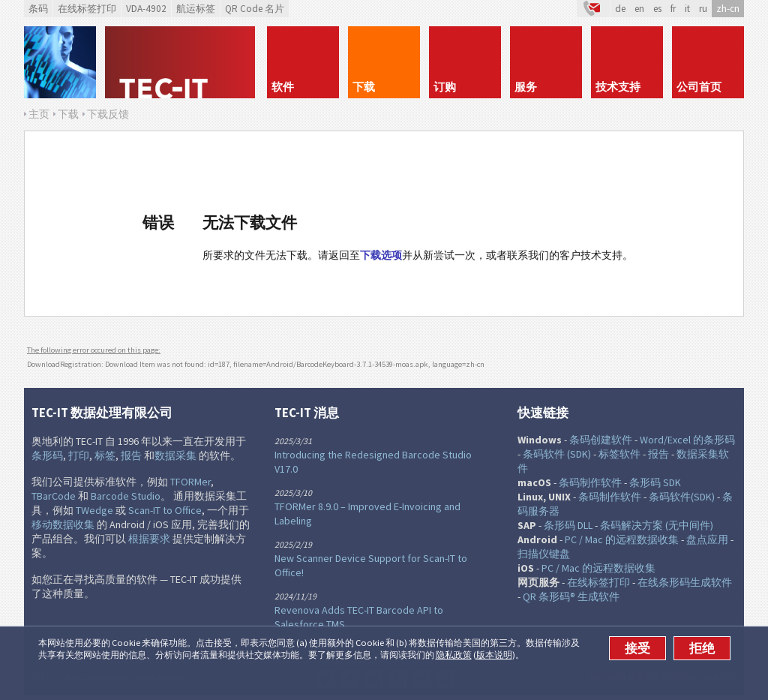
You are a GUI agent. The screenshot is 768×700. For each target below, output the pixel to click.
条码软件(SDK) (682, 497)
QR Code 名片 (255, 9)
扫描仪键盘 (544, 554)
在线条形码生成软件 (685, 582)
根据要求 (149, 539)
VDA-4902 (146, 9)
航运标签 (196, 9)
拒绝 (702, 648)
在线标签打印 (87, 9)
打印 (79, 455)
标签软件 (619, 454)
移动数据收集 (63, 524)
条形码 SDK (655, 482)
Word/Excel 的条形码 (687, 440)
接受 (637, 648)
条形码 (47, 455)
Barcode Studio (126, 496)
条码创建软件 (601, 440)
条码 (38, 9)
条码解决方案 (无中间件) (657, 525)
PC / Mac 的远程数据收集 (622, 539)
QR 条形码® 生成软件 (571, 596)
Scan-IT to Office (165, 510)
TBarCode (54, 496)
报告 (131, 455)
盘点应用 (707, 539)
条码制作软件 (590, 482)
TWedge (94, 510)
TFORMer (190, 482)
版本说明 (494, 655)
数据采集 (175, 455)
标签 (105, 455)
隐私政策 (454, 655)
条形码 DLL (568, 525)
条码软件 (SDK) (557, 454)
